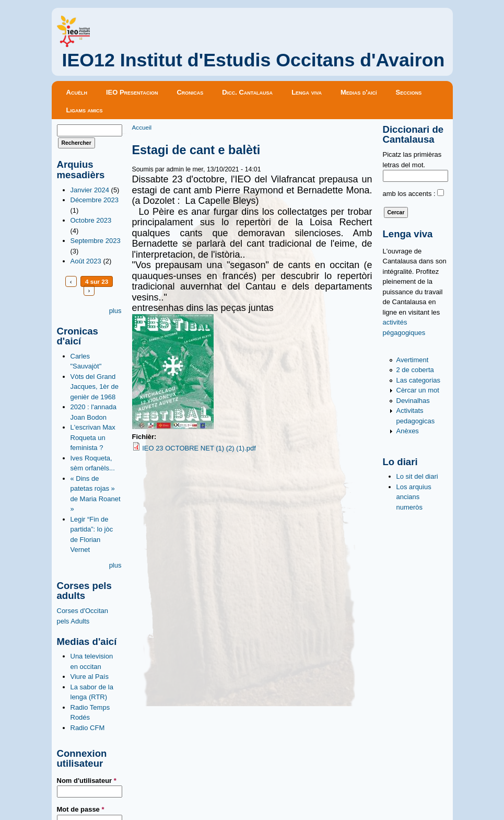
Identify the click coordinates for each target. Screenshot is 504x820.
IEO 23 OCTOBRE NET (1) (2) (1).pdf (199, 448)
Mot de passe (81, 809)
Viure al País (90, 677)
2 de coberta (415, 370)
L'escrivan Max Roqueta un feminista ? (93, 437)
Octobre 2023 (91, 220)
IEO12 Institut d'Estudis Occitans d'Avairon (254, 60)
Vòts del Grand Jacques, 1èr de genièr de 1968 (95, 387)
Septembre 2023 (96, 241)
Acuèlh (77, 92)
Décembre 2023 (95, 200)
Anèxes (408, 431)
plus (115, 311)
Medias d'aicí (359, 92)
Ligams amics (85, 110)
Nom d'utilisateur (87, 781)
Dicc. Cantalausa (247, 92)
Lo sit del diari (417, 476)
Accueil (142, 127)
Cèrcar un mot (418, 390)
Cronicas (190, 92)
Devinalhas (413, 401)
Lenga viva (307, 92)
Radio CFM (88, 728)
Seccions (409, 92)
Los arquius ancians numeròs (414, 497)
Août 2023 (86, 261)
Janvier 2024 (90, 190)
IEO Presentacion (132, 92)
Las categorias (419, 380)
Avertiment (413, 360)
